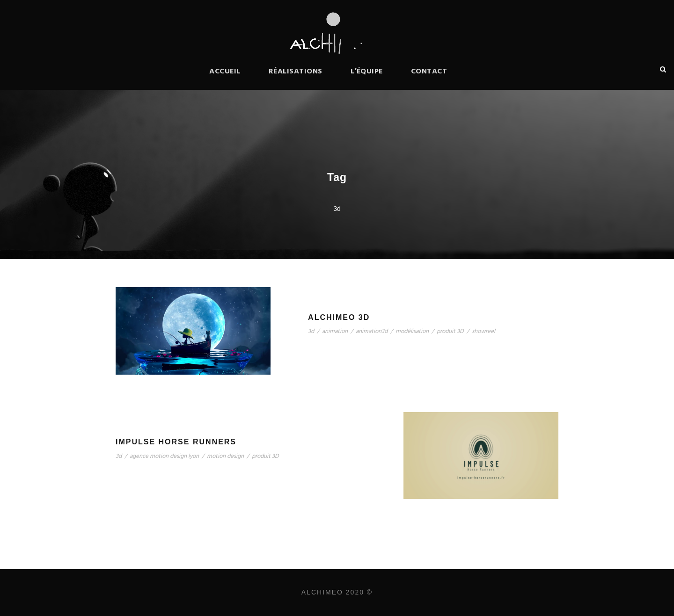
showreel (484, 331)
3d (311, 331)
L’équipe (367, 72)
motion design (225, 456)
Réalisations (296, 72)
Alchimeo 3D (339, 317)
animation (335, 331)
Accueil (225, 72)
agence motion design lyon (164, 456)
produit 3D (450, 331)
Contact (429, 72)
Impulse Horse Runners (176, 442)
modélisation (412, 331)
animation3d (372, 331)
